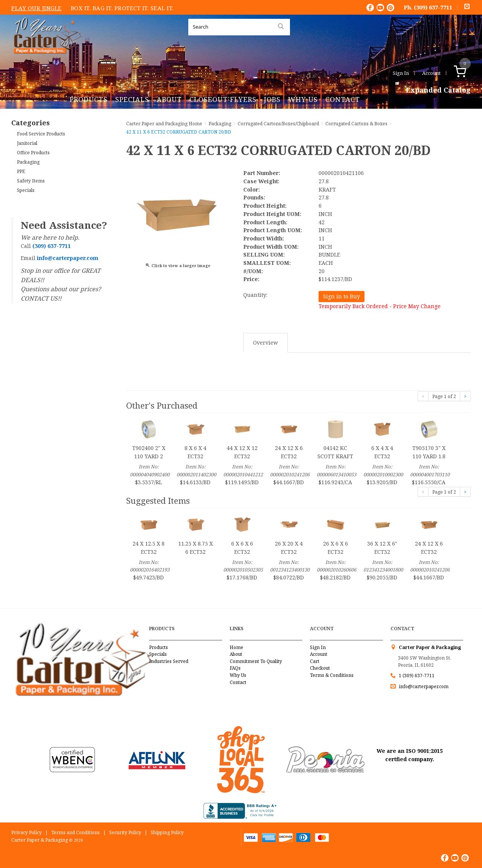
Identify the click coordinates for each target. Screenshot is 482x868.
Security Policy (125, 832)
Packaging (28, 162)
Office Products (33, 153)
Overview (265, 343)
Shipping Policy (167, 832)
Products (89, 99)
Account (431, 73)
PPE (21, 171)
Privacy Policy (27, 832)
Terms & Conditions (332, 675)
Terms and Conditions (76, 832)
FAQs (235, 668)
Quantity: (255, 295)
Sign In (401, 73)
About (169, 99)
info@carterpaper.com (423, 686)
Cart (315, 661)
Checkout (320, 668)
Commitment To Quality (256, 661)
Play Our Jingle (37, 8)
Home (236, 647)
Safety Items (31, 181)
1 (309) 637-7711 (417, 676)
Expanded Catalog (438, 90)
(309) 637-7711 (433, 7)
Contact (343, 99)
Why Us (303, 99)
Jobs (272, 99)
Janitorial (27, 143)
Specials (132, 99)
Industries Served (169, 661)
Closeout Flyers (223, 99)
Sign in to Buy (342, 296)
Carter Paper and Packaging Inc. (46, 60)
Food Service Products (41, 134)
